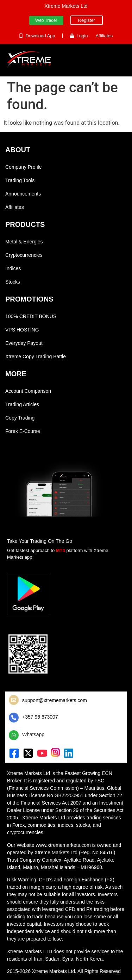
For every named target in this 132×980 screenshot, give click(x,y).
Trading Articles (22, 404)
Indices (13, 268)
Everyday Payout (24, 343)
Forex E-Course (23, 431)
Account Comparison (28, 391)
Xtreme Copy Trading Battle (36, 356)
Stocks (13, 282)
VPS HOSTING (22, 330)
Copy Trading (20, 418)
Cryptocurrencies (24, 255)
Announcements (23, 194)
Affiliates (15, 207)
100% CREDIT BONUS (31, 316)
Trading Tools (20, 180)
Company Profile (24, 167)
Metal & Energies (24, 242)
